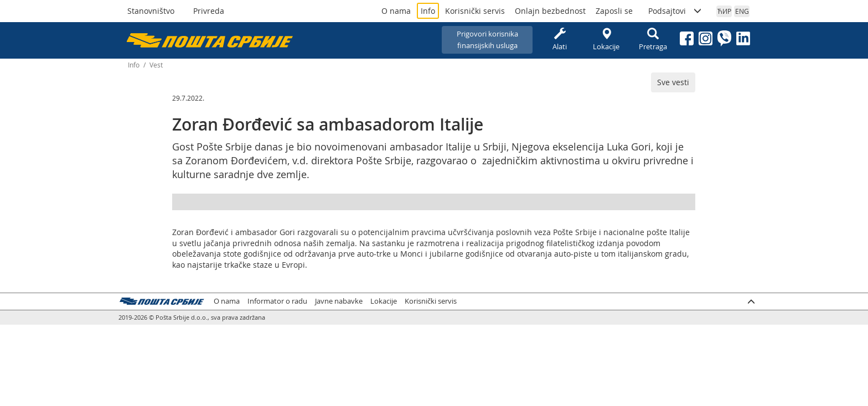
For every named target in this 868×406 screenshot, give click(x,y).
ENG (742, 11)
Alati (560, 40)
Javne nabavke (339, 301)
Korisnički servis (475, 11)
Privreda (209, 11)
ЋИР (724, 11)
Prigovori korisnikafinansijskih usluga (487, 40)
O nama (396, 11)
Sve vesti (673, 82)
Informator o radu (277, 301)
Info (428, 11)
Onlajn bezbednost (550, 11)
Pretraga (653, 40)
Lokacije (606, 40)
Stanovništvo (151, 11)
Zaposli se (614, 11)
